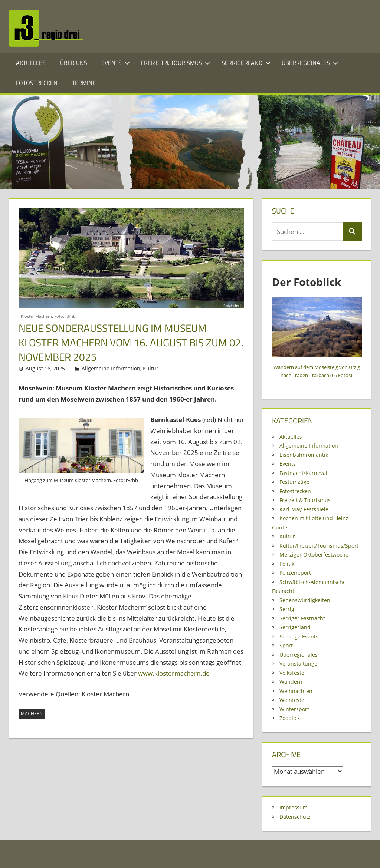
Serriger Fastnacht (302, 618)
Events (116, 63)
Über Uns (74, 63)
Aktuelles (31, 63)
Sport (286, 645)
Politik (287, 564)
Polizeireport (295, 573)
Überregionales (310, 63)
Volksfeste (292, 673)
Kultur (151, 368)
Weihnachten (296, 691)
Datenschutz (295, 817)
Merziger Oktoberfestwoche (314, 555)
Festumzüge (294, 482)
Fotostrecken (37, 83)
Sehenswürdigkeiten (305, 600)
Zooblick (290, 718)
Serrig (287, 609)
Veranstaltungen (300, 664)
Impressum (294, 807)
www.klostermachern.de (174, 673)
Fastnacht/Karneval (303, 473)
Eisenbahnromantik (304, 455)
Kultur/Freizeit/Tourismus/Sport (319, 546)
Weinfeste (292, 700)
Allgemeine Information (111, 368)
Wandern (291, 682)
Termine (84, 83)
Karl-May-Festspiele (304, 509)
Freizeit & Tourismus (176, 63)
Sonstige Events (299, 636)
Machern (32, 714)
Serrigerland (246, 63)
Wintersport (294, 709)
